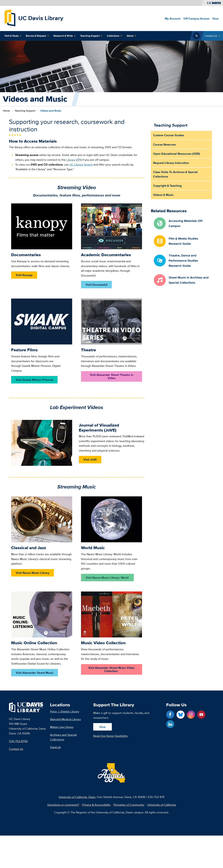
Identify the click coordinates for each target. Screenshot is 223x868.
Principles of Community (129, 805)
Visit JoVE (90, 459)
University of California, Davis (77, 797)
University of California (162, 805)
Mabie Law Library (62, 727)
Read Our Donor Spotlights (110, 736)
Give (103, 727)
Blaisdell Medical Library (65, 719)
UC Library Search (81, 164)
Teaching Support (25, 111)
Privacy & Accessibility (96, 805)
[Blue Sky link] (181, 715)
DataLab (55, 747)
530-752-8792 (18, 741)
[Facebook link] (170, 715)
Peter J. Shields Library (65, 711)
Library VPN (74, 160)
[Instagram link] (191, 715)
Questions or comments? (63, 805)
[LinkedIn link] (170, 724)
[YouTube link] (201, 715)
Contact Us (16, 749)
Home (6, 111)
